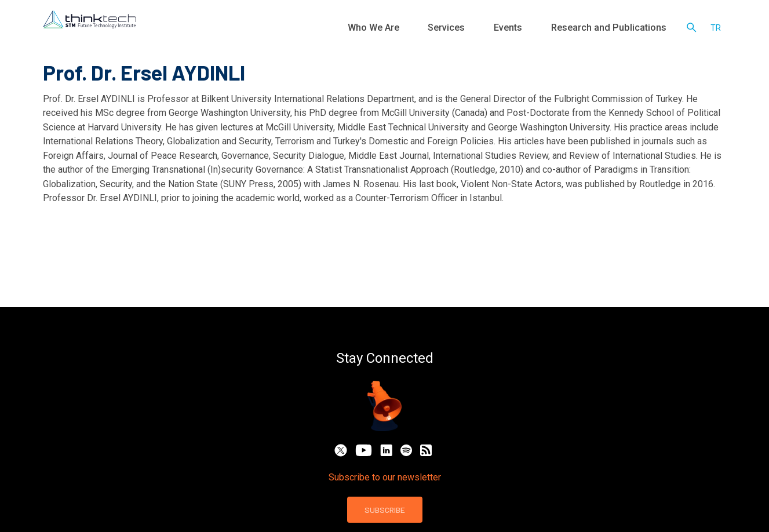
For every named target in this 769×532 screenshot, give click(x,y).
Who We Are (437, 29)
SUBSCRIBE (385, 510)
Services (494, 29)
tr (716, 29)
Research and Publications (621, 29)
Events (540, 29)
